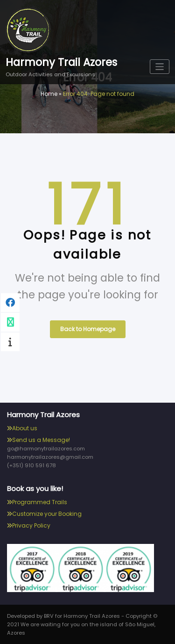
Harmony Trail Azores (61, 62)
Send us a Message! (41, 440)
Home (49, 94)
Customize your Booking (47, 514)
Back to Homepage (88, 329)
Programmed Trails (40, 502)
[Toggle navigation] (160, 67)
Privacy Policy (31, 525)
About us (25, 428)
